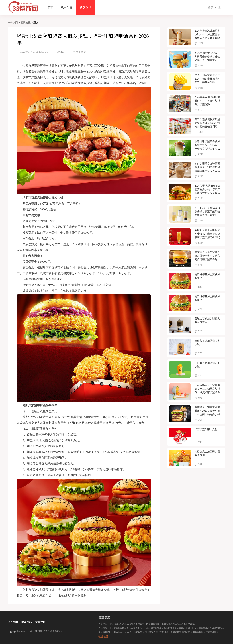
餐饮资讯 (85, 7)
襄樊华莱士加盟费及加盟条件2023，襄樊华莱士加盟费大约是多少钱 (207, 411)
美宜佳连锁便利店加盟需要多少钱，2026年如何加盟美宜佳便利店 (207, 123)
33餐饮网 (13, 23)
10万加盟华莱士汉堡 (206, 429)
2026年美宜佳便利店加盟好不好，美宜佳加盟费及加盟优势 (207, 101)
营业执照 (103, 637)
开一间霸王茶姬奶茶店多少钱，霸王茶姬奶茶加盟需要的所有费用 (207, 212)
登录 (210, 7)
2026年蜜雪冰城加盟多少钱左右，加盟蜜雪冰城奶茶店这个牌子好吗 (207, 34)
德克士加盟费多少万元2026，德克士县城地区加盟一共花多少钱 (207, 79)
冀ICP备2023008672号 (51, 631)
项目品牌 (67, 7)
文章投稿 (40, 622)
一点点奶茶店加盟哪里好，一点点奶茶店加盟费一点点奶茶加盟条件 (207, 389)
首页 (51, 7)
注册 (221, 7)
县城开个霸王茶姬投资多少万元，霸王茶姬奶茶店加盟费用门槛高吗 (207, 234)
